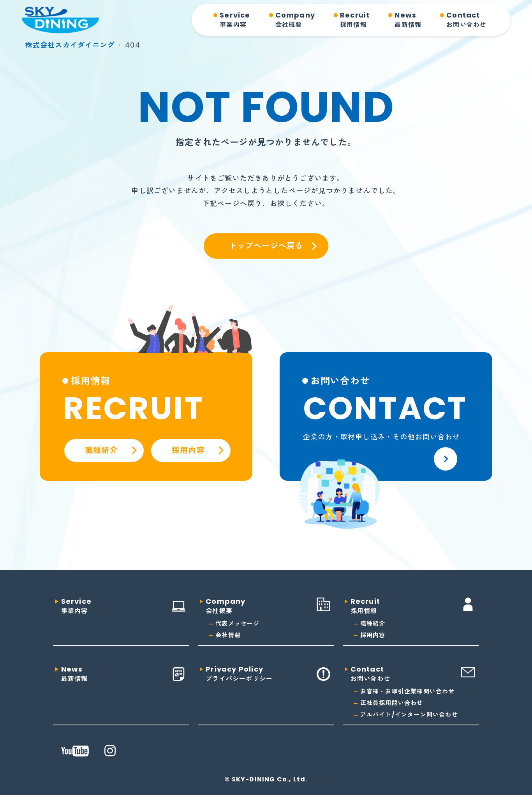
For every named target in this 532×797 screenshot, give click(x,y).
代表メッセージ (237, 623)
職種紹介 (373, 623)
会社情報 (228, 635)
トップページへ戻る (266, 246)
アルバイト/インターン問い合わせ (409, 715)
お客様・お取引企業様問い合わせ (408, 691)
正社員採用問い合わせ (392, 703)
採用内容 (373, 635)
